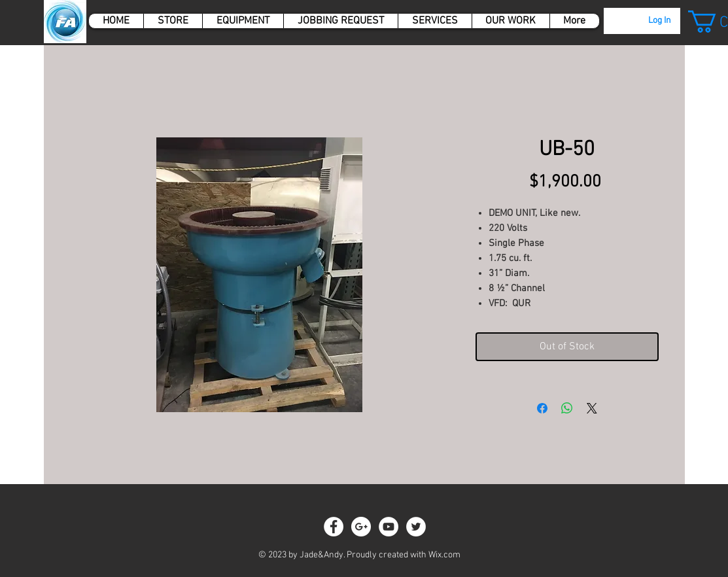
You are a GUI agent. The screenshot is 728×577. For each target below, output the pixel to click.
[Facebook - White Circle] (334, 527)
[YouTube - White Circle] (389, 527)
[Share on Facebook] (542, 408)
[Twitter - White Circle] (416, 527)
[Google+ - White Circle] (361, 527)
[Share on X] (592, 408)
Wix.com (444, 555)
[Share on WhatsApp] (567, 408)
